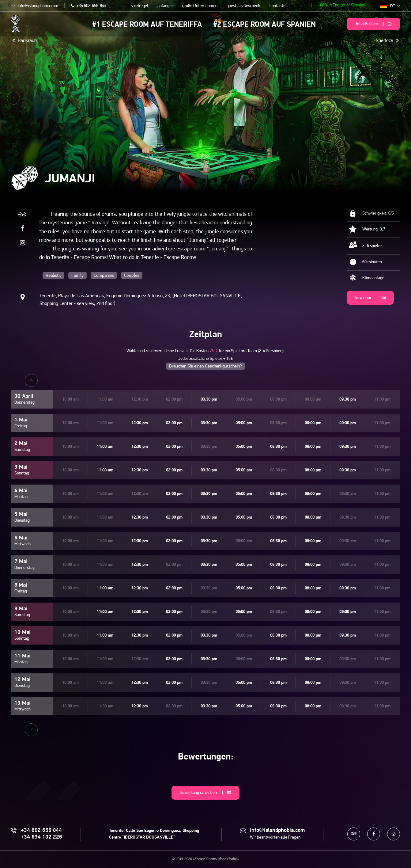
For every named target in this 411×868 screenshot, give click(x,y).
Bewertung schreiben (205, 793)
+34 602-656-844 (89, 6)
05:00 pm (244, 423)
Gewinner (370, 298)
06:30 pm (278, 447)
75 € (214, 351)
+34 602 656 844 (41, 831)
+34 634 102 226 (41, 837)
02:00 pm (174, 423)
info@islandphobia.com (35, 6)
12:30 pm (140, 423)
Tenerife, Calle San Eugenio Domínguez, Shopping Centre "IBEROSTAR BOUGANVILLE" (154, 834)
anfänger (165, 6)
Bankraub (25, 40)
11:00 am (105, 447)
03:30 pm (209, 400)
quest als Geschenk (243, 6)
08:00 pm (313, 423)
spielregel (140, 6)
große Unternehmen (200, 6)
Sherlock (387, 40)
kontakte (277, 6)
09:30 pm (348, 400)
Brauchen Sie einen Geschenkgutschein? (205, 366)
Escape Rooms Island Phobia (15, 23)
